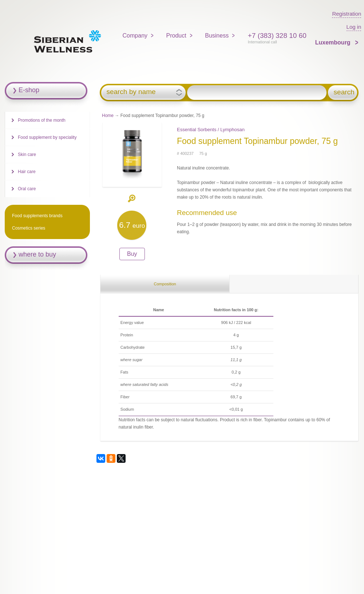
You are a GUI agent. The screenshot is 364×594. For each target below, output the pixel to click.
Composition (165, 284)
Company (135, 36)
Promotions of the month (42, 120)
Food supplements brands (37, 216)
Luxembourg (334, 42)
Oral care (27, 189)
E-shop (29, 90)
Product (176, 36)
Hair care (27, 172)
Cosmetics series (29, 228)
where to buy (37, 254)
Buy (132, 254)
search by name (131, 92)
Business (217, 36)
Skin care (27, 155)
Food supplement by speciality (47, 137)
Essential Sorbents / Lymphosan (211, 130)
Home (108, 116)
